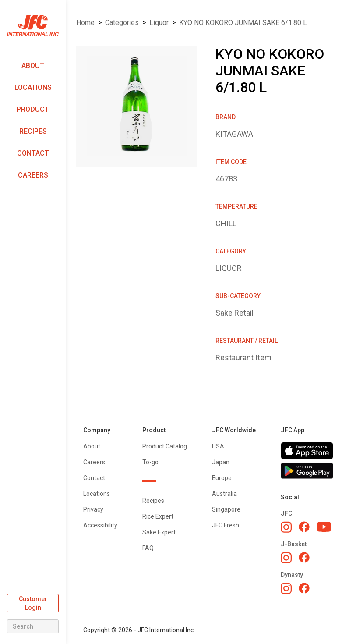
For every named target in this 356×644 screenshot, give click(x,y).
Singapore (226, 509)
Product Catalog (165, 446)
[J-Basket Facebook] (304, 557)
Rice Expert (158, 516)
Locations (33, 87)
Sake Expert (159, 532)
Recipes (33, 131)
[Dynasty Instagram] (286, 588)
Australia (224, 494)
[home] (33, 26)
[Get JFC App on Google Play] (310, 471)
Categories (122, 23)
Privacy (93, 509)
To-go (150, 462)
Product (33, 109)
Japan (221, 462)
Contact (33, 153)
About (33, 66)
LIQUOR (159, 23)
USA (218, 446)
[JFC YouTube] (324, 527)
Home (85, 23)
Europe (222, 478)
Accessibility (100, 525)
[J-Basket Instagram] (286, 558)
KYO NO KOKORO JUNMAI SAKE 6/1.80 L (243, 23)
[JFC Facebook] (304, 527)
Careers (33, 175)
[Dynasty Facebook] (304, 588)
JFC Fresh (226, 525)
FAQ (148, 548)
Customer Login (33, 603)
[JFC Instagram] (286, 527)
